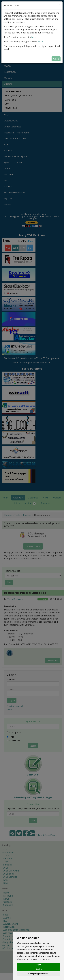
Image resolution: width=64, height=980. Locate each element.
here (34, 37)
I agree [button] (38, 965)
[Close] (60, 5)
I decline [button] (38, 969)
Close (56, 59)
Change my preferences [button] (38, 974)
